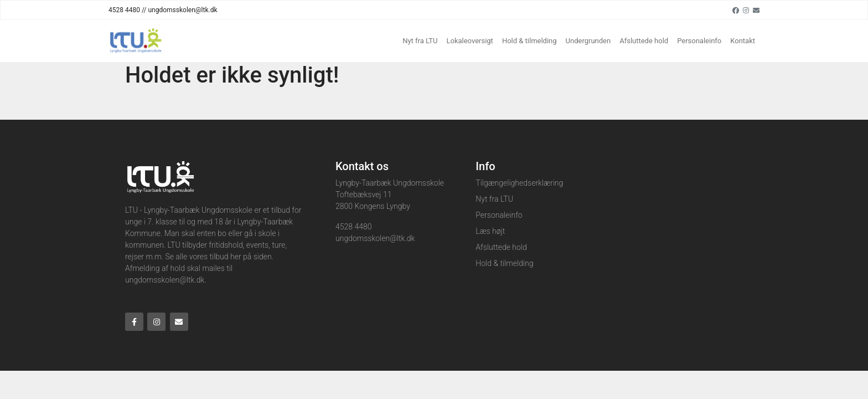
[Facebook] (736, 10)
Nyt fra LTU (420, 41)
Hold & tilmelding (529, 41)
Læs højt (490, 231)
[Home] (135, 41)
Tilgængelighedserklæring (519, 183)
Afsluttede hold (644, 41)
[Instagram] (746, 10)
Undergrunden (588, 41)
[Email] (756, 10)
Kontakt (743, 41)
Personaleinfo (699, 41)
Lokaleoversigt (469, 41)
